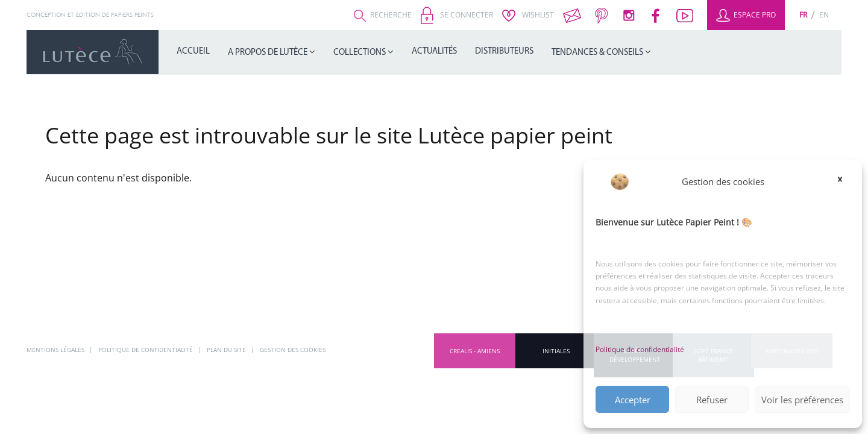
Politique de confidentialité (640, 349)
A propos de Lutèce (269, 53)
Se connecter (457, 15)
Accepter (633, 400)
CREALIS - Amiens (475, 350)
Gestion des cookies (311, 350)
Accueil (193, 52)
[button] (844, 179)
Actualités (434, 52)
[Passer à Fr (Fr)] (803, 15)
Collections (360, 53)
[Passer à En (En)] (824, 15)
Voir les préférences (802, 400)
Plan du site (241, 350)
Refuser (712, 400)
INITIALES (556, 350)
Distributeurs (504, 52)
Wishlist (528, 15)
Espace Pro (746, 15)
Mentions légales (59, 350)
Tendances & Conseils (598, 53)
